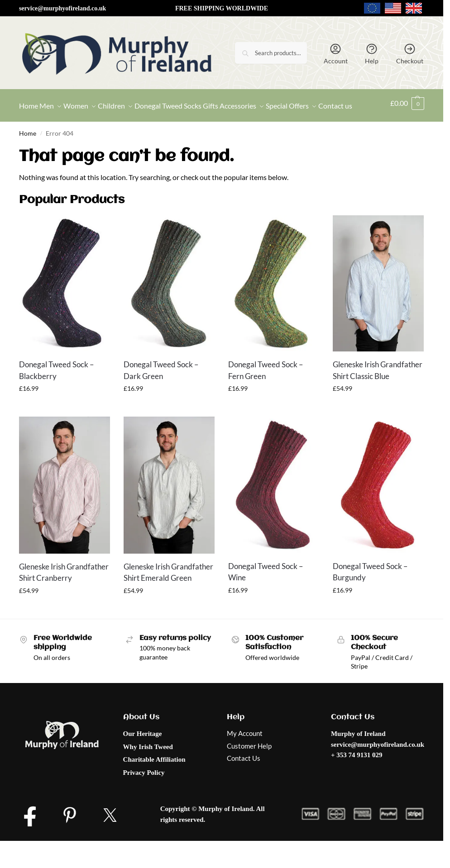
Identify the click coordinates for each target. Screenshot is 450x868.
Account (336, 54)
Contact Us (244, 780)
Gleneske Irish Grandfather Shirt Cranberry (64, 594)
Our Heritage (143, 756)
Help (372, 54)
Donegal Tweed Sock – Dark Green (161, 392)
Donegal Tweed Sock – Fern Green (266, 392)
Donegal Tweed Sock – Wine (266, 594)
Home (28, 156)
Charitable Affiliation (154, 782)
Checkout (410, 54)
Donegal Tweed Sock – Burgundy (370, 594)
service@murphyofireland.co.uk (62, 8)
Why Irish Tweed (148, 769)
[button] (408, 117)
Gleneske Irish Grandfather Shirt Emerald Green (168, 594)
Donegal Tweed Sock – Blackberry (56, 392)
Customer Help (249, 768)
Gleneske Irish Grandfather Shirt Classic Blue (378, 392)
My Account (245, 755)
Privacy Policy (144, 795)
